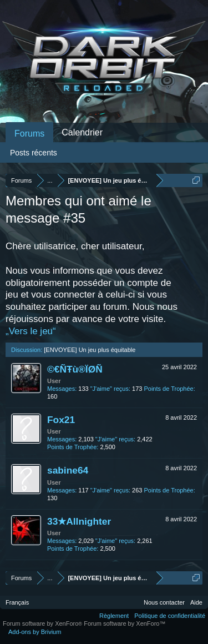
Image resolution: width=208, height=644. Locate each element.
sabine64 (68, 470)
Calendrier (82, 132)
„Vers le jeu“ (31, 331)
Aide (196, 602)
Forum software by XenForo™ (125, 623)
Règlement (114, 616)
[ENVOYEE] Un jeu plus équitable (90, 350)
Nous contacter (164, 602)
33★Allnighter (79, 521)
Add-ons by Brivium (35, 632)
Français (17, 602)
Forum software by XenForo (43, 623)
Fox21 (61, 420)
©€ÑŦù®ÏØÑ (75, 369)
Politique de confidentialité (170, 616)
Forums (29, 134)
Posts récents (34, 153)
